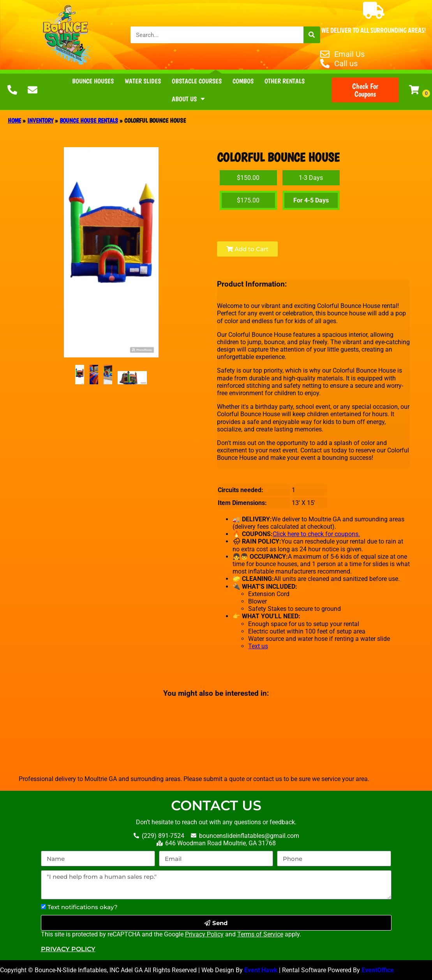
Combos (243, 81)
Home (14, 121)
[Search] (312, 35)
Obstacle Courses (197, 81)
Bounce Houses (93, 81)
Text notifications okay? (83, 907)
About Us (188, 99)
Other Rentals (285, 81)
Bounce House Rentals (89, 121)
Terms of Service (260, 934)
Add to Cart (247, 249)
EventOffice (378, 970)
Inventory (40, 121)
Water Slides (143, 81)
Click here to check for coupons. (316, 534)
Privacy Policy (204, 934)
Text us (258, 646)
